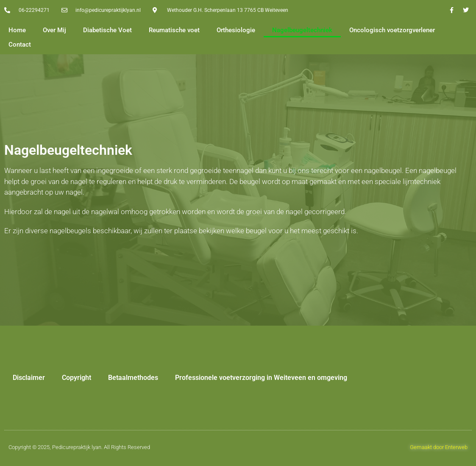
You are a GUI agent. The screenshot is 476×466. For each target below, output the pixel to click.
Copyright (77, 378)
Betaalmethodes (133, 378)
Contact (20, 45)
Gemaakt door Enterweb (439, 447)
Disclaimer (29, 378)
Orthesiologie (236, 30)
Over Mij (54, 30)
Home (17, 30)
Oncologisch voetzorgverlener (392, 30)
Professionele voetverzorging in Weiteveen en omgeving (261, 378)
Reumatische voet (174, 30)
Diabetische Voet (107, 30)
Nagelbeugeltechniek (302, 30)
